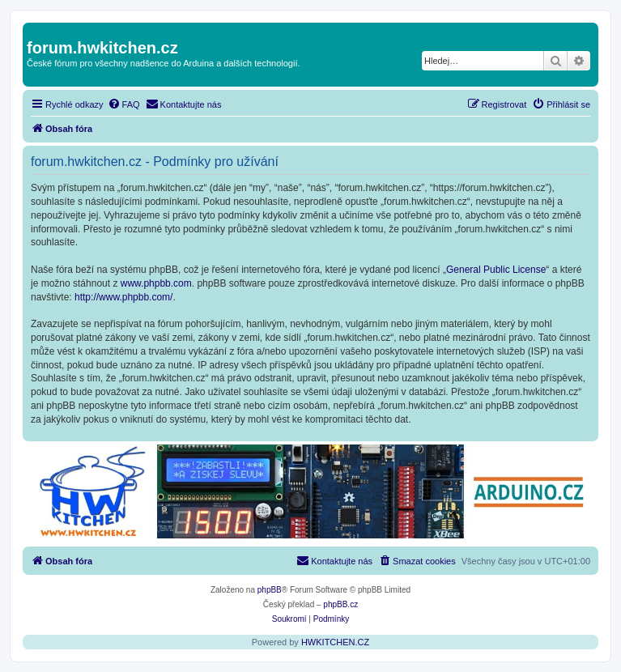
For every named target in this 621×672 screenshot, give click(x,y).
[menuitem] (124, 104)
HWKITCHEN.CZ (335, 642)
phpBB (270, 590)
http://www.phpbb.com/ (123, 297)
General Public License (496, 270)
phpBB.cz (340, 604)
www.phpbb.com (156, 283)
